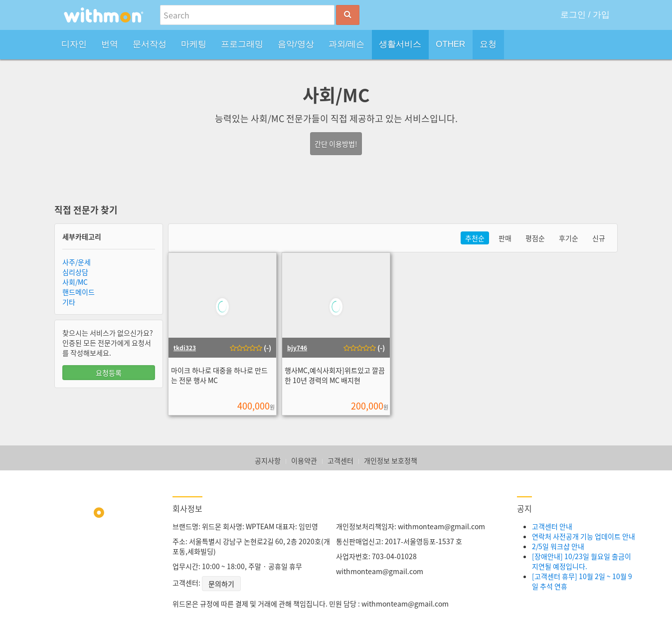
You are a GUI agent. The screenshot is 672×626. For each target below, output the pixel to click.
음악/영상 (296, 44)
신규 (599, 238)
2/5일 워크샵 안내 (558, 546)
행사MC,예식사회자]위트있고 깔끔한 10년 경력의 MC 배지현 (335, 375)
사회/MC (75, 282)
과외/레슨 (347, 44)
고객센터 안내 (552, 526)
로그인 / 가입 (585, 15)
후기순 (569, 238)
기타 (69, 302)
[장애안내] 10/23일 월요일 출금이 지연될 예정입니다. (582, 561)
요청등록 (109, 373)
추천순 (475, 238)
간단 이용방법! (336, 144)
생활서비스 (400, 44)
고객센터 (340, 460)
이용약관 (304, 460)
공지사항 (268, 460)
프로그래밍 (242, 44)
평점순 (535, 238)
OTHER (450, 44)
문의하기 (221, 584)
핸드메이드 (79, 292)
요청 (488, 44)
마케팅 (194, 44)
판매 (505, 238)
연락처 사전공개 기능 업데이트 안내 (584, 536)
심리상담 (75, 272)
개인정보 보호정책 (391, 460)
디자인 (74, 44)
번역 (110, 44)
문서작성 (150, 44)
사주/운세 (77, 262)
